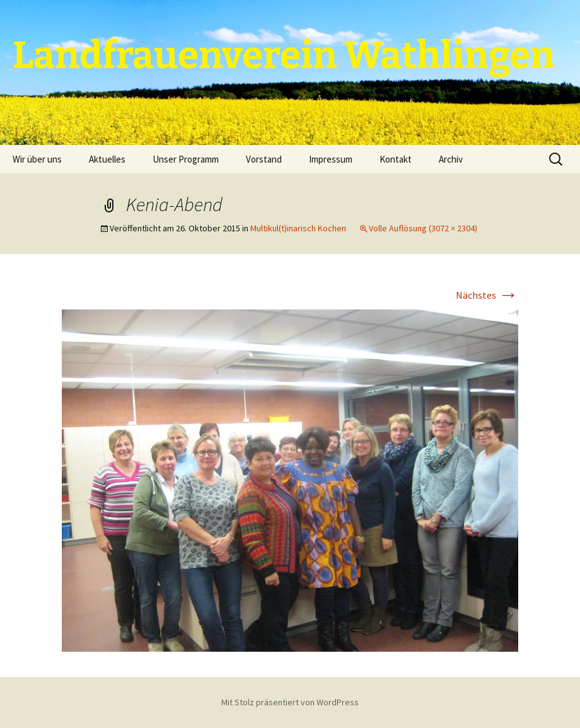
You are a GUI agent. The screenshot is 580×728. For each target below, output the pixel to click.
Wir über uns (37, 159)
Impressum (331, 159)
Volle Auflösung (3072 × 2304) (423, 228)
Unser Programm (186, 159)
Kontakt (396, 159)
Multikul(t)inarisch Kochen (298, 228)
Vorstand (264, 159)
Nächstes (487, 295)
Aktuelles (107, 159)
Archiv (451, 159)
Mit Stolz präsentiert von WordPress (290, 702)
